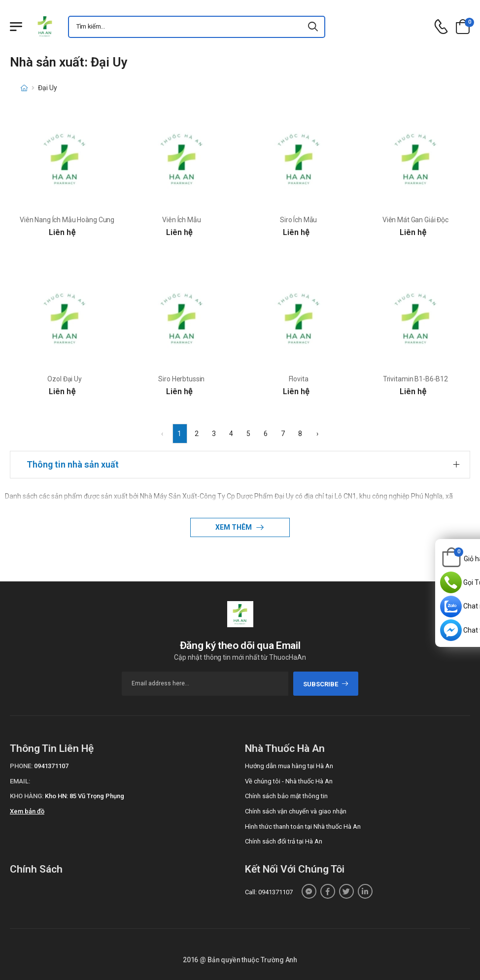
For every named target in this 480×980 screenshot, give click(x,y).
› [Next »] (317, 434)
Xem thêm (234, 527)
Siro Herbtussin (181, 379)
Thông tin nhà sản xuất (73, 464)
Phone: (21, 766)
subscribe (326, 684)
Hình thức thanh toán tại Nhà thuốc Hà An (303, 827)
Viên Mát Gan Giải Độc (415, 220)
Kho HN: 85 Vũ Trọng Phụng (85, 796)
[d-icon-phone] (441, 27)
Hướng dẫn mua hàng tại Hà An (289, 766)
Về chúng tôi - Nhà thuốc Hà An (289, 781)
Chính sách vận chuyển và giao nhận (296, 811)
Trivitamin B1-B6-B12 (415, 379)
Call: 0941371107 (269, 892)
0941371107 (51, 766)
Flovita (299, 379)
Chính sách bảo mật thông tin (286, 796)
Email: (20, 781)
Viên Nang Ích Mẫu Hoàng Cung (67, 220)
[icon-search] (313, 27)
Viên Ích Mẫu (181, 220)
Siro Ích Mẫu (298, 220)
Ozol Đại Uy (64, 379)
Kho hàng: (27, 796)
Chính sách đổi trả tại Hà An (284, 841)
